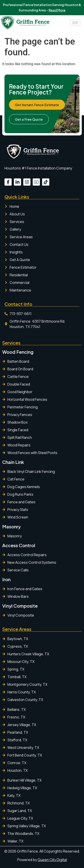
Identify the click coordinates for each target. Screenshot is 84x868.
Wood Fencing (18, 352)
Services (11, 343)
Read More (57, 10)
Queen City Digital (52, 860)
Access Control (19, 545)
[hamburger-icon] (75, 23)
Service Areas (17, 629)
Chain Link (13, 462)
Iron (6, 579)
